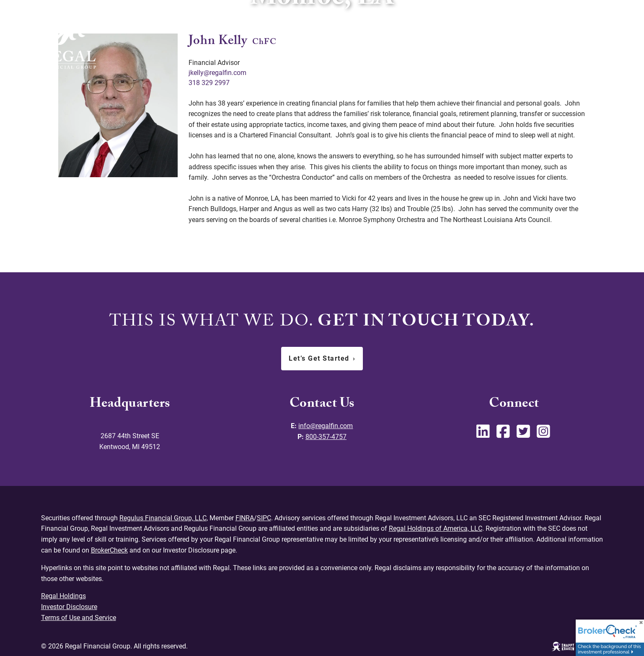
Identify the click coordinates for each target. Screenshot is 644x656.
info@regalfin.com (326, 426)
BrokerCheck (109, 550)
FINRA (244, 518)
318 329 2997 (209, 83)
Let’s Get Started (322, 358)
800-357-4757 (326, 437)
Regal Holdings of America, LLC (435, 528)
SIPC (264, 518)
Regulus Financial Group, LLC (163, 518)
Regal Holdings (63, 595)
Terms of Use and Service (79, 617)
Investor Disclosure (69, 606)
